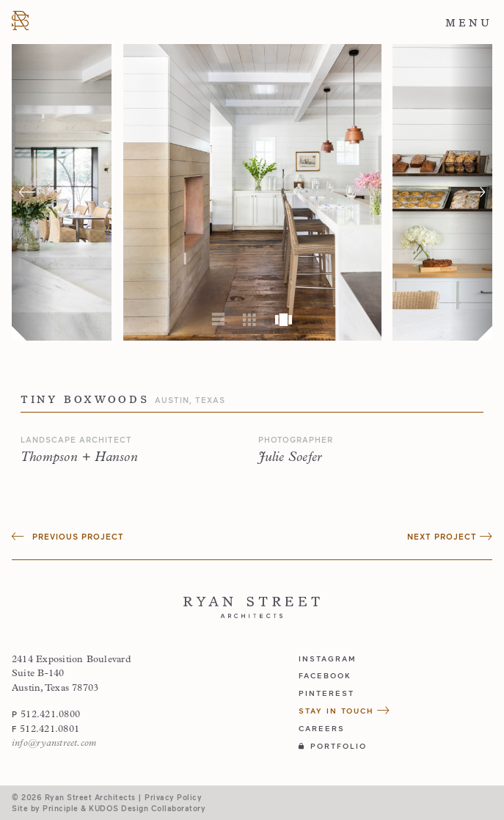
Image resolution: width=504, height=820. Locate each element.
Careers (322, 728)
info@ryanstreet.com (54, 743)
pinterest (326, 693)
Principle (61, 808)
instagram (328, 658)
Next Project (450, 536)
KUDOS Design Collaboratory (147, 808)
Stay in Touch (344, 711)
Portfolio (333, 746)
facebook (325, 675)
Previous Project (68, 536)
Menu (469, 23)
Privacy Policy (173, 797)
